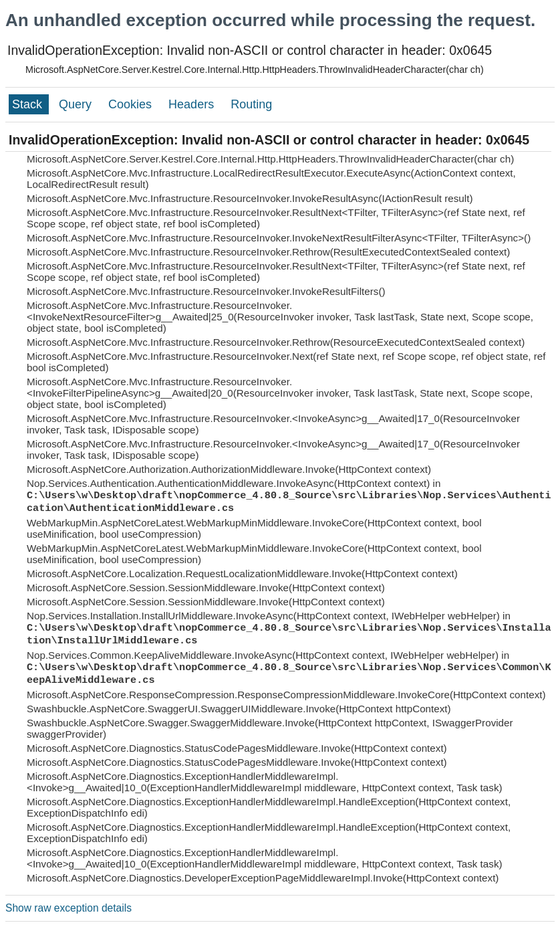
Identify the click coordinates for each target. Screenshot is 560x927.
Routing (251, 104)
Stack (29, 104)
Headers (193, 104)
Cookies (132, 104)
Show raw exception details (68, 908)
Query (77, 104)
